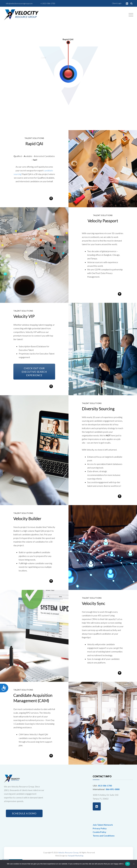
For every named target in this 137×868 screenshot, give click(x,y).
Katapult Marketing (75, 856)
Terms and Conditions (104, 836)
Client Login (117, 3)
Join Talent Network (103, 825)
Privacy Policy (100, 828)
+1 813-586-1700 (48, 3)
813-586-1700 (105, 786)
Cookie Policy (99, 832)
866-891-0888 (113, 789)
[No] (134, 864)
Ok (128, 864)
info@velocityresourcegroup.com (19, 3)
